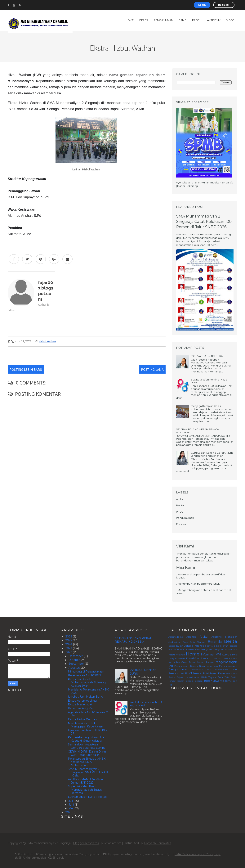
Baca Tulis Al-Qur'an (81, 708)
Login (202, 5)
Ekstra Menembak (80, 704)
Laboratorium (230, 659)
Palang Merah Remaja (201, 662)
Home (130, 20)
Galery (216, 650)
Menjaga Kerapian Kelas (206, 406)
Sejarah (181, 677)
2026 (69, 636)
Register (224, 5)
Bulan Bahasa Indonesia (191, 646)
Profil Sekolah (194, 673)
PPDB (180, 512)
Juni (72, 805)
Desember (76, 656)
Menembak (174, 662)
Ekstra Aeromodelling (82, 701)
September (77, 664)
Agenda (191, 637)
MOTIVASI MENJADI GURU (207, 356)
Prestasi (181, 524)
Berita (144, 20)
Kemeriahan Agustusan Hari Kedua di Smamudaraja (87, 739)
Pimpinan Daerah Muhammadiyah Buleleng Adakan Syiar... (87, 682)
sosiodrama (193, 677)
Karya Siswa (229, 655)
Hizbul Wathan (177, 655)
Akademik (214, 20)
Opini (184, 662)
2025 (69, 640)
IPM (218, 654)
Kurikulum (215, 659)
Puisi (206, 673)
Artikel (180, 499)
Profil (197, 20)
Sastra (172, 677)
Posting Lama (152, 369)
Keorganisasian (177, 659)
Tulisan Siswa (212, 681)
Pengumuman (163, 20)
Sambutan (231, 673)
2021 (69, 812)
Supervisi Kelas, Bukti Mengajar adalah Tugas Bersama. (85, 790)
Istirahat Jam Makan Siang (86, 697)
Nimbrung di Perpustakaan (86, 672)
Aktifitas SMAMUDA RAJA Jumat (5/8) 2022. (85, 781)
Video (230, 20)
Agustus (74, 668)
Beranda (215, 642)
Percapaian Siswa (201, 670)
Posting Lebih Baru (26, 369)
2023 (69, 648)
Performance (221, 670)
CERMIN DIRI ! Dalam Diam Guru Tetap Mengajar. (87, 753)
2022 (69, 652)
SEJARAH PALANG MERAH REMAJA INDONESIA (197, 431)
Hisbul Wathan (47, 341)
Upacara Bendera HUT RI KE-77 (87, 732)
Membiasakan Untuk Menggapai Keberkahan (85, 725)
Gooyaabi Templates (158, 843)
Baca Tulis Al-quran (194, 642)
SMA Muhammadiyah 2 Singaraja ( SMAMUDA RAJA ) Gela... (88, 772)
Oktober (74, 660)
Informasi (207, 654)
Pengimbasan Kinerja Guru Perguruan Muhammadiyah (206, 666)
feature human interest (181, 650)
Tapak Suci (216, 677)
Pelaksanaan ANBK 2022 (85, 675)
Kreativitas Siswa (197, 658)
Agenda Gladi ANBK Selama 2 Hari (88, 714)
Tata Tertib (231, 677)
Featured (200, 650)
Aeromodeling (176, 637)
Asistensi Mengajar (224, 637)
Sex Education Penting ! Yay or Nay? (210, 381)
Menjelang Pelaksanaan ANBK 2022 (88, 691)
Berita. (172, 646)
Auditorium (174, 642)
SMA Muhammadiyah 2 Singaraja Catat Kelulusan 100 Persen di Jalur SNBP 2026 (204, 222)
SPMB (183, 20)
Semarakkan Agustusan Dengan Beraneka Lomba (87, 746)
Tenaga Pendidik (194, 681)
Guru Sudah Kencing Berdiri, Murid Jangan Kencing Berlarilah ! (212, 454)
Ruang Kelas (217, 673)
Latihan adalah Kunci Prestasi (87, 797)
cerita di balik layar (217, 646)
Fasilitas (233, 646)
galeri (209, 650)
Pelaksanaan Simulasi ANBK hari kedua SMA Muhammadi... (87, 762)
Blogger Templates (86, 843)
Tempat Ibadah (176, 681)
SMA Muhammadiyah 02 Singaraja (198, 854)
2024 (69, 644)
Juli (71, 801)
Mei (71, 808)
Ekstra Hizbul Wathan (82, 719)
